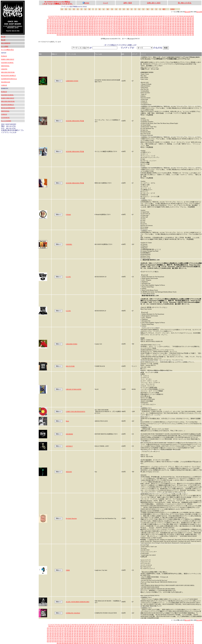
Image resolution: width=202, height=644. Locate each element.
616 (158, 31)
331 (48, 25)
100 (71, 18)
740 (178, 35)
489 (141, 28)
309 (141, 23)
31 (95, 16)
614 (154, 31)
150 (193, 18)
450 (193, 26)
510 (193, 28)
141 (171, 18)
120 (119, 18)
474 (104, 28)
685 (180, 33)
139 (166, 18)
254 (154, 21)
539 (117, 30)
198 (163, 19)
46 (121, 16)
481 (122, 28)
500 (168, 28)
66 (156, 16)
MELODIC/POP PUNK (8, 72)
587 (87, 31)
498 (163, 28)
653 (102, 33)
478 (114, 28)
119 (117, 18)
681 (171, 33)
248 (139, 21)
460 (70, 28)
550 (144, 30)
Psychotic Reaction (71, 518)
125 (131, 18)
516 (60, 30)
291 (97, 23)
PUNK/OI (4, 56)
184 (129, 19)
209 (190, 19)
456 (60, 28)
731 (156, 35)
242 (124, 21)
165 (82, 19)
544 (129, 30)
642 (75, 33)
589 (92, 31)
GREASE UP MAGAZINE (74, 389)
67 (158, 16)
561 (171, 30)
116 (109, 18)
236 (109, 21)
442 (173, 26)
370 (144, 25)
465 (82, 28)
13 (63, 16)
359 (117, 25)
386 (183, 25)
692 (60, 35)
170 (95, 19)
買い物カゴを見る (185, 3)
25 (84, 16)
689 (190, 33)
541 (122, 30)
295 (107, 23)
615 (156, 31)
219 (68, 21)
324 (178, 23)
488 (139, 28)
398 (65, 26)
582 (75, 31)
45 (120, 16)
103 (78, 18)
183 (126, 19)
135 (156, 18)
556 (158, 30)
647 (87, 33)
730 (154, 35)
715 (117, 35)
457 (63, 28)
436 (158, 26)
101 (73, 18)
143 (176, 18)
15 (67, 16)
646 (85, 33)
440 (168, 26)
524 (80, 30)
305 (132, 23)
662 (124, 33)
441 (171, 26)
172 (100, 19)
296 (109, 23)
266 (183, 21)
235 (107, 21)
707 (97, 35)
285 (82, 23)
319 (166, 23)
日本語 (172, 9)
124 (129, 18)
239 (117, 21)
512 (50, 30)
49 (127, 16)
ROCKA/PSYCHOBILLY (9, 75)
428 (139, 26)
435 (156, 26)
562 (173, 30)
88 (49, 18)
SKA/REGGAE (6, 82)
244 (129, 21)
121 (122, 18)
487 (136, 28)
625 (180, 31)
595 (107, 31)
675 (156, 33)
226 (85, 21)
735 (166, 35)
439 (166, 26)
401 (73, 26)
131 (146, 18)
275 (58, 23)
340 (70, 25)
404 (80, 26)
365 (131, 25)
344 (80, 25)
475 (107, 28)
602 (124, 31)
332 (50, 25)
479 (117, 28)
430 (144, 26)
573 (53, 31)
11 (60, 16)
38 (107, 16)
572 (50, 31)
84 (188, 16)
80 (181, 16)
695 (68, 35)
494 (154, 28)
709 (102, 35)
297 (112, 23)
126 (134, 18)
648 (90, 33)
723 (136, 35)
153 (53, 19)
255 (156, 21)
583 (78, 31)
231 (97, 21)
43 (116, 16)
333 (53, 25)
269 (190, 21)
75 (172, 16)
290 (95, 23)
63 (151, 16)
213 (53, 21)
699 (78, 35)
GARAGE (4, 85)
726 (144, 35)
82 (184, 16)
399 (68, 26)
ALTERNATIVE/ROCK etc (9, 79)
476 (109, 28)
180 (119, 19)
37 (105, 16)
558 (163, 30)
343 (77, 25)
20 (76, 16)
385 (180, 25)
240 (119, 21)
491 (146, 28)
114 (105, 18)
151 (48, 19)
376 (158, 25)
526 (85, 30)
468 (90, 28)
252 (149, 21)
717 (122, 35)
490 (144, 28)
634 (55, 33)
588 (90, 31)
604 (129, 31)
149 (190, 18)
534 (104, 30)
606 (134, 31)
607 (136, 31)
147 (185, 18)
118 (114, 18)
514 (55, 30)
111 (97, 18)
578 (65, 31)
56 (139, 16)
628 (188, 31)
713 (112, 35)
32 (97, 16)
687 (185, 33)
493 (151, 28)
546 (134, 30)
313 (151, 23)
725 (141, 35)
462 (75, 28)
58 (142, 16)
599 (117, 31)
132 (149, 18)
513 (53, 30)
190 (144, 19)
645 (82, 33)
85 (190, 16)
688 (188, 33)
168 (90, 19)
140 (168, 18)
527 (87, 30)
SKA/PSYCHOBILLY (8, 105)
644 (80, 33)
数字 (164, 9)
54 (135, 16)
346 (85, 25)
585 (82, 31)
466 (85, 28)
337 (63, 25)
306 (134, 23)
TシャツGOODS (6, 121)
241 (122, 21)
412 (100, 26)
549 (141, 30)
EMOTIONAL (5, 66)
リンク (105, 3)
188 (139, 19)
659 (117, 33)
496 (158, 28)
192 (149, 19)
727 (146, 35)
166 (85, 19)
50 (128, 16)
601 (122, 31)
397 (63, 26)
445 (180, 26)
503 (176, 28)
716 (119, 35)
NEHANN (69, 472)
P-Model (68, 215)
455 (58, 28)
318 (163, 23)
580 (70, 31)
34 (100, 16)
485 (131, 28)
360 (119, 25)
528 (90, 30)
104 (80, 18)
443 (176, 26)
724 (139, 35)
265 (180, 21)
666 (134, 33)
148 (188, 18)
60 (146, 16)
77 (176, 16)
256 (158, 21)
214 (55, 21)
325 (180, 23)
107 (88, 18)
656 (109, 33)
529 (92, 30)
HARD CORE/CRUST (8, 59)
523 (77, 30)
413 (102, 26)
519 (68, 30)
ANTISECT (69, 446)
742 (183, 35)
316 (158, 23)
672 (149, 33)
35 (102, 16)
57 (141, 16)
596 (109, 31)
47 (123, 16)
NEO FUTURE (70, 366)
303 (127, 23)
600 (119, 31)
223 (77, 21)
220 (70, 21)
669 (141, 33)
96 (63, 18)
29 (91, 16)
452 (50, 28)
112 (100, 18)
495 (156, 28)
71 (165, 16)
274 (55, 23)
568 (188, 30)
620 (168, 31)
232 (100, 21)
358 (114, 25)
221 (72, 21)
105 (83, 18)
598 (114, 31)
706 (95, 35)
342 (75, 25)
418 (114, 26)
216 (60, 21)
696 (70, 35)
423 (126, 26)
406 (85, 26)
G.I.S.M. (68, 277)
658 (114, 33)
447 (185, 26)
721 (131, 35)
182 (124, 19)
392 (50, 26)
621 (171, 31)
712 (109, 35)
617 (161, 31)
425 (131, 26)
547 (136, 30)
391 (48, 26)
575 (58, 31)
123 (126, 18)
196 (158, 19)
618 (163, 31)
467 (87, 28)
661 (122, 33)
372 (149, 25)
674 (154, 33)
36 (104, 16)
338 (65, 25)
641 (72, 33)
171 (97, 19)
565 (180, 30)
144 (178, 18)
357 (112, 25)
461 (72, 28)
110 (95, 18)
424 (129, 26)
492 (149, 28)
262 (173, 21)
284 (80, 23)
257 (161, 21)
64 (153, 16)
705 (92, 35)
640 (70, 33)
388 (188, 25)
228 (90, 21)
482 (124, 28)
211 (48, 21)
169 (92, 19)
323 (176, 23)
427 (136, 26)
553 (151, 30)
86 (191, 16)
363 (126, 25)
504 (178, 28)
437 (161, 26)
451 (48, 28)
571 (48, 31)
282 (75, 23)
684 (178, 33)
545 (131, 30)
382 (173, 25)
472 (100, 28)
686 (183, 33)
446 (183, 26)
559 (166, 30)
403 (78, 26)
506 (183, 28)
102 (76, 18)
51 (130, 16)
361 (122, 25)
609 (141, 31)
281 (73, 23)
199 (166, 19)
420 (119, 26)
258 (163, 21)
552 (149, 30)
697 (73, 35)
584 (80, 31)
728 (149, 35)
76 (174, 16)
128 (139, 18)
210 (193, 19)
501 (171, 28)
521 (72, 30)
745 (190, 35)
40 (111, 16)
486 (134, 28)
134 (154, 18)
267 (185, 21)
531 (97, 30)
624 (178, 31)
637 (63, 33)
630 (193, 31)
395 (58, 26)
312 (149, 23)
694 (65, 35)
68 (160, 16)
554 (154, 30)
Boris (67, 421)
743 (185, 35)
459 (68, 28)
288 (90, 23)
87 (193, 16)
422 (124, 26)
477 (112, 28)
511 (48, 30)
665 (131, 33)
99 (68, 18)
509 (190, 28)
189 (141, 19)
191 (146, 19)
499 (166, 28)
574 (55, 31)
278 (65, 23)
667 (136, 33)
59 (144, 16)
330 (193, 23)
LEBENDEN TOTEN (72, 81)
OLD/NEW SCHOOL (7, 63)
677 (161, 33)
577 (63, 31)
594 (104, 31)
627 (185, 31)
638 (65, 33)
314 (154, 23)
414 (104, 26)
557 (161, 30)
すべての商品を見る (7, 50)
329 (190, 23)
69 (162, 16)
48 (125, 16)
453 (53, 28)
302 (124, 23)
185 (131, 19)
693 (63, 35)
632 (50, 33)
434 (154, 26)
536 (109, 30)
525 (82, 30)
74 (170, 16)
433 (151, 26)
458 (65, 28)
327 (185, 23)
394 (55, 26)
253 (151, 21)
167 (87, 19)
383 (176, 25)
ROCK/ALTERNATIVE (8, 108)
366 (134, 25)
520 (70, 30)
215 (58, 21)
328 (188, 23)
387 (185, 25)
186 (134, 19)
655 (107, 33)
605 (132, 31)
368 (139, 25)
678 (163, 33)
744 (188, 35)
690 (193, 33)
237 (112, 21)
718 (124, 35)
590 (95, 31)
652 (100, 33)
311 (146, 23)
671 (146, 33)
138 (163, 18)
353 (102, 25)
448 (188, 26)
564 (178, 30)
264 (178, 21)
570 (193, 30)
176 (109, 19)
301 (122, 23)
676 (158, 33)
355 (107, 25)
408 (90, 26)
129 (141, 18)
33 (98, 16)
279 (68, 23)
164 (80, 19)
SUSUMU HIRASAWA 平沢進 (75, 121)
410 (95, 26)
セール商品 (5, 46)
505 (180, 28)
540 (119, 30)
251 (146, 21)
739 (176, 35)
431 (146, 26)
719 (126, 35)
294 (104, 23)
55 (137, 16)
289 (92, 23)
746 (193, 35)
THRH (68, 570)
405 (82, 26)
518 (65, 30)
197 (161, 19)
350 (95, 25)
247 (136, 21)
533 (102, 30)
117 (112, 18)
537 (112, 30)
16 (69, 16)
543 (126, 30)
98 (67, 18)
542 (124, 30)
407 (87, 26)
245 (131, 21)
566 (183, 30)
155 (58, 19)
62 (149, 16)
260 (168, 21)
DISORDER (69, 434)
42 (114, 16)
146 (183, 18)
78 (177, 16)
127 (136, 18)
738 (173, 35)
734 (163, 35)
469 (92, 28)
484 (129, 28)
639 (68, 33)
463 (77, 28)
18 (72, 16)
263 (176, 21)
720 (129, 35)
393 (53, 26)
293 (102, 23)
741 (180, 35)
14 (65, 16)
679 (166, 33)
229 (92, 21)
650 (95, 33)
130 (144, 18)
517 (63, 30)
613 (151, 31)
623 (176, 31)
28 (90, 16)
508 (188, 28)
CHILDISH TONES (72, 344)
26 (86, 16)
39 (109, 16)
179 (117, 19)
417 (112, 26)
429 (141, 26)
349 (92, 25)
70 (163, 16)
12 (62, 16)
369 (141, 25)
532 (100, 30)
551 (146, 30)
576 (60, 31)
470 (95, 28)
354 (104, 25)
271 (48, 23)
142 (173, 18)
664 (129, 33)
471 (97, 28)
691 (58, 35)
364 (129, 25)
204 (178, 19)
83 (186, 16)
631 (48, 33)
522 (75, 30)
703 (87, 35)
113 (102, 18)
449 (190, 26)
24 (83, 16)
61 (148, 16)
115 (107, 18)
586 (85, 31)
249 (141, 21)
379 (166, 25)
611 (146, 31)
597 (112, 31)
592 (100, 31)
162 (75, 19)
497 (161, 28)
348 (90, 25)
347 (87, 25)
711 (107, 35)
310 (144, 23)
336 (60, 25)
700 (80, 35)
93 (58, 18)
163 (77, 19)
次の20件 (199, 12)
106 (85, 18)
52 (132, 16)
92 (56, 18)
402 (75, 26)
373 (151, 25)
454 (55, 28)
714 (114, 35)
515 (58, 30)
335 (58, 25)
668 (139, 33)
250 (144, 21)
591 (97, 31)
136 (158, 18)
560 (168, 30)
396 (60, 26)
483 (126, 28)
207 (185, 19)
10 (58, 16)
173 (102, 19)
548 (139, 30)
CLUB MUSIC (5, 118)
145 (180, 18)
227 (87, 21)
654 (104, 33)
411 (97, 26)
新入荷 (3, 37)
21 (77, 16)
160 (70, 19)
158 (65, 19)
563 (176, 30)
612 (149, 31)
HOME (86, 3)
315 (156, 23)
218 (65, 21)
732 (158, 35)
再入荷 (3, 40)
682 (173, 33)
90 (53, 18)
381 (171, 25)
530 (95, 30)
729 (151, 35)
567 (185, 30)
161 (72, 19)
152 (50, 19)
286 (85, 23)
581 (73, 31)
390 (193, 25)
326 (183, 23)
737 (171, 35)
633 (53, 33)
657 (112, 33)
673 (151, 33)
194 (154, 19)
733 (161, 35)
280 (70, 23)
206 (183, 19)
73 (169, 16)
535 (107, 30)
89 (51, 18)
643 (77, 33)
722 (134, 35)
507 (185, 28)
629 (190, 31)
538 (114, 30)
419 (117, 26)
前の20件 (188, 12)
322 (173, 23)
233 (102, 21)
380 (168, 25)
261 (171, 21)
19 (74, 16)
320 (168, 23)
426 (134, 26)
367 (136, 25)
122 (124, 18)
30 (93, 16)
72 (167, 16)
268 (188, 21)
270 (193, 21)
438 (163, 26)
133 (151, 18)
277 (63, 23)
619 (166, 31)
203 (176, 19)
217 (63, 21)
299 (117, 23)
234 (104, 21)
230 (95, 21)
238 (114, 21)
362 (124, 25)
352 (100, 25)
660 (119, 33)
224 (80, 21)
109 (93, 18)
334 (55, 25)
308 (139, 23)
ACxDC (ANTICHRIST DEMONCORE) (78, 602)
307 (136, 23)
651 (97, 33)
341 (72, 25)
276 (60, 23)
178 (114, 19)
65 (155, 16)
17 (70, 16)
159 (68, 19)
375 (156, 25)
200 (168, 19)
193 (151, 19)
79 (179, 16)
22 (79, 16)
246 (134, 21)
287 (87, 23)
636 (60, 33)
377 (161, 25)
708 (100, 35)
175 (107, 19)
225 (82, 21)
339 (68, 25)
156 (60, 19)
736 (168, 35)
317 (161, 23)
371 (146, 25)
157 (63, 19)
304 (129, 23)
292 (100, 23)
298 (114, 23)
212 (50, 21)
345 (82, 25)
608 (139, 31)
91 (54, 18)
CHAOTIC (4, 69)
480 (119, 28)
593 (102, 31)
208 (188, 19)
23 (81, 16)
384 (178, 25)
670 (144, 33)
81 (183, 16)
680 (168, 33)
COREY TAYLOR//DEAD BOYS (76, 411)
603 (127, 31)
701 (82, 35)
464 (80, 28)
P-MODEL (69, 244)
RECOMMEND (6, 43)
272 (50, 23)
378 (163, 25)
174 (104, 19)
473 (102, 28)
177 (112, 19)
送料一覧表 (128, 3)
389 (190, 25)
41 (113, 16)
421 (122, 26)
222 (75, 21)
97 (65, 18)
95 (61, 18)
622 (173, 31)
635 (58, 33)
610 (144, 31)
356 (109, 25)
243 (126, 21)
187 (136, 19)
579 (68, 31)
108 (90, 18)
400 (70, 26)
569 (190, 30)
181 (122, 19)
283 (78, 23)
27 (88, 16)
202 (173, 19)
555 (156, 30)
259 (166, 21)
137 (161, 18)
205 (180, 19)
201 (171, 19)
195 (156, 19)
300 (119, 23)
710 (104, 35)
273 (53, 23)
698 (75, 35)
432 (149, 26)
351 (97, 25)
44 (118, 16)
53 (134, 16)
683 (176, 33)
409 (92, 26)
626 (183, 31)
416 (109, 26)
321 (171, 23)
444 (178, 26)
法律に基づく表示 (154, 3)
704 (90, 35)
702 (85, 35)
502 (173, 28)
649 (92, 33)
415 (107, 26)
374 (154, 25)
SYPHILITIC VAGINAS (73, 613)
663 (126, 33)
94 (60, 18)
